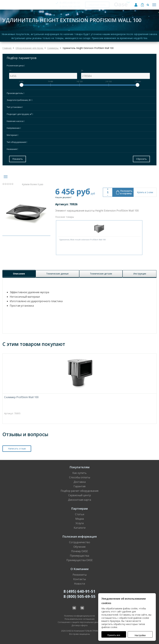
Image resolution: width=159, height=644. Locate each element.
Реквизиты (80, 575)
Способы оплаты (80, 477)
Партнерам (79, 509)
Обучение (79, 547)
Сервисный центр (80, 495)
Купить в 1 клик (145, 192)
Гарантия (79, 486)
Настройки (140, 635)
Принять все (114, 635)
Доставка (80, 482)
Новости (79, 584)
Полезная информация (80, 536)
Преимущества (79, 556)
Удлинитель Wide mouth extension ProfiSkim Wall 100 (83, 240)
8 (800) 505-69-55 (70, 7)
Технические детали (101, 274)
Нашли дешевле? (63, 197)
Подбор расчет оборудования (79, 491)
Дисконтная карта (79, 500)
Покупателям (80, 467)
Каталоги (80, 528)
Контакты (79, 579)
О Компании (80, 569)
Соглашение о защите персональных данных (80, 622)
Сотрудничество (80, 542)
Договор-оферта (79, 625)
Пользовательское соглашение (80, 619)
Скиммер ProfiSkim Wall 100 (21, 397)
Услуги (80, 523)
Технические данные (57, 274)
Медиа (80, 519)
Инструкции (140, 274)
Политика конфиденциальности (79, 616)
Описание (19, 274)
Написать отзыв (17, 449)
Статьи (80, 514)
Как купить (79, 473)
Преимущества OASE (79, 560)
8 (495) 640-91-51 (70, 3)
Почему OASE (79, 551)
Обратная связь (97, 5)
